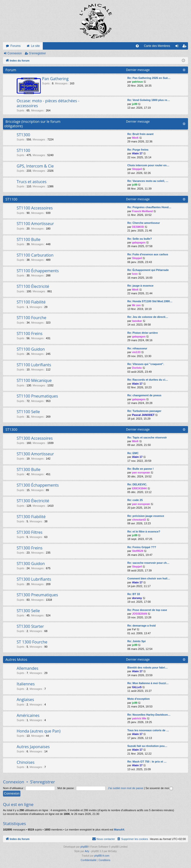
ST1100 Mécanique (34, 380)
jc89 (135, 104)
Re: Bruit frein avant (140, 134)
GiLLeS (137, 687)
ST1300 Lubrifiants (34, 579)
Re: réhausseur (137, 348)
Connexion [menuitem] (178, 47)
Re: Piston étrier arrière (143, 333)
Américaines (28, 715)
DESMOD (138, 227)
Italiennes (26, 684)
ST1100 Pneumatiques (37, 396)
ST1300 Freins (30, 548)
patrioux (137, 82)
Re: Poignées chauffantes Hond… (149, 207)
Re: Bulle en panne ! (141, 469)
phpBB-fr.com (102, 856)
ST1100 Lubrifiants (34, 365)
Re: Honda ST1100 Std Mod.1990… (150, 301)
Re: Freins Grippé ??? (142, 547)
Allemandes (27, 668)
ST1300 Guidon (31, 564)
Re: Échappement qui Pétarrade (148, 270)
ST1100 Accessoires (35, 208)
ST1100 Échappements (38, 271)
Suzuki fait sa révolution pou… (147, 746)
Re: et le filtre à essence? (144, 532)
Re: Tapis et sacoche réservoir (147, 437)
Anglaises (25, 700)
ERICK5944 (139, 488)
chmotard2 (139, 520)
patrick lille (139, 718)
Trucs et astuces (32, 182)
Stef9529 (138, 551)
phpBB (84, 847)
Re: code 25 (135, 500)
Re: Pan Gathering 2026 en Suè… (149, 78)
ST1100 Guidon (31, 349)
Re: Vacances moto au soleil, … (148, 181)
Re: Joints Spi (136, 641)
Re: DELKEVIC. (137, 484)
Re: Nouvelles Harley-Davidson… (149, 715)
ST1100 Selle (28, 412)
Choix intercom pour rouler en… (148, 165)
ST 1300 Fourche (32, 642)
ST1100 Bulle (29, 239)
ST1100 (23, 150)
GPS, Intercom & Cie (35, 166)
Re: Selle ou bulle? (140, 239)
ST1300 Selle (28, 611)
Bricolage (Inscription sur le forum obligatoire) (32, 124)
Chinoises (26, 762)
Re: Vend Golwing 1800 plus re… (149, 100)
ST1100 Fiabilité (31, 302)
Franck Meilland (142, 211)
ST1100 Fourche (31, 318)
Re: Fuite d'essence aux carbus (148, 254)
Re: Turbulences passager (144, 411)
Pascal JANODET (143, 415)
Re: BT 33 (134, 594)
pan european (141, 472)
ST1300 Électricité (33, 501)
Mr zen (136, 305)
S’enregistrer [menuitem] (185, 47)
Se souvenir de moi (159, 788)
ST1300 (23, 135)
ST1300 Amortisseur (35, 454)
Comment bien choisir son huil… (149, 578)
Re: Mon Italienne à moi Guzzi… (148, 683)
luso (135, 274)
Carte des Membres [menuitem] (157, 46)
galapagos (139, 242)
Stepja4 (137, 169)
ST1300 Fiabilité (31, 517)
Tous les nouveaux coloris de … (148, 730)
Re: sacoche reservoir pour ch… (148, 563)
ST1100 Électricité (33, 286)
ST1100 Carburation (35, 255)
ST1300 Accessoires (35, 438)
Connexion (15, 53)
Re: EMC (133, 453)
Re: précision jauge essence (146, 516)
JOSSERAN (140, 614)
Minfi (135, 138)
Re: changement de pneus (144, 395)
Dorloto (137, 368)
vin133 (136, 352)
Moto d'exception (139, 699)
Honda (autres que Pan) (39, 731)
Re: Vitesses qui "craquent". (146, 364)
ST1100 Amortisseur (35, 224)
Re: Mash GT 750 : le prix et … (147, 762)
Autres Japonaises (33, 747)
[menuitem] (137, 46)
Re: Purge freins (138, 150)
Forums (16, 46)
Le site (35, 46)
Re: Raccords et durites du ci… (148, 380)
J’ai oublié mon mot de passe (126, 788)
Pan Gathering (55, 79)
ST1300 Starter (30, 626)
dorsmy (137, 598)
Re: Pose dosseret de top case (147, 610)
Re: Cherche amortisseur (144, 223)
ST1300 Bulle (29, 469)
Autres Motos (16, 659)
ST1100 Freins (30, 334)
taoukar (137, 321)
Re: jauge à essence (140, 286)
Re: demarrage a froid (142, 626)
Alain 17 (137, 153)
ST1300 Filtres (30, 532)
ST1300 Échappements (38, 485)
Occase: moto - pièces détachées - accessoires (48, 103)
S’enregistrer (37, 53)
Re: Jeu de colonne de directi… (148, 317)
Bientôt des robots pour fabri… (148, 668)
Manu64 (119, 830)
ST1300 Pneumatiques (37, 595)
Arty (87, 851)
